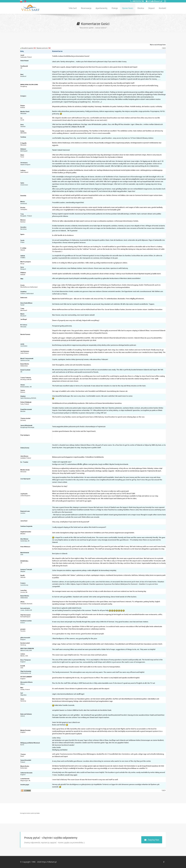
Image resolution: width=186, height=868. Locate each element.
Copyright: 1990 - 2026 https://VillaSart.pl (39, 862)
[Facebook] (164, 862)
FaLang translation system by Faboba (30, 813)
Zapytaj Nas (152, 840)
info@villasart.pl (155, 1)
